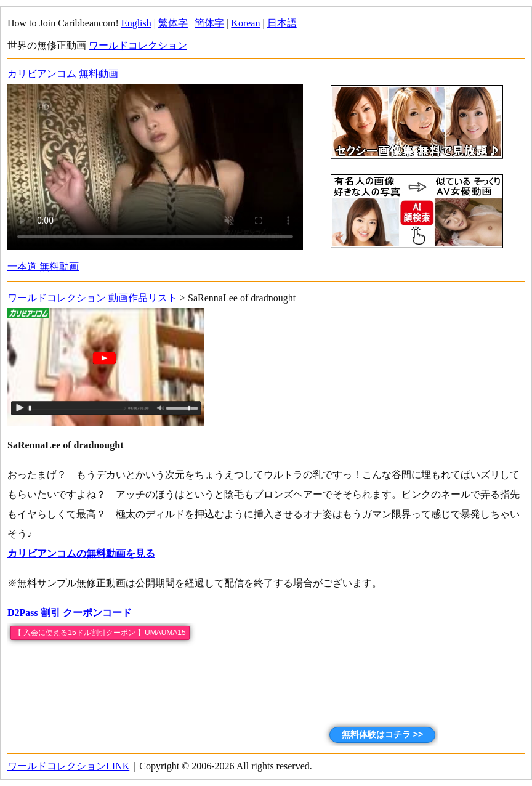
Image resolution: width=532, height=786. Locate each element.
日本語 (282, 23)
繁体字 (173, 23)
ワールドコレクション (138, 45)
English (136, 23)
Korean (245, 23)
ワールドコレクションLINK (68, 766)
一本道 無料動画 (43, 266)
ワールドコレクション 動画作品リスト (92, 298)
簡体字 (209, 23)
